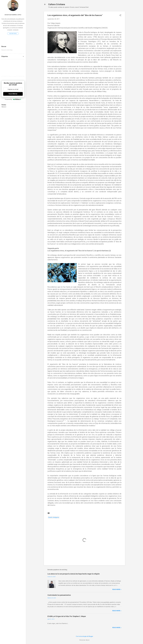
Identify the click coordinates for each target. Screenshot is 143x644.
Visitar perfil (13, 34)
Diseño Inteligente (54, 517)
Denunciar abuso (84, 640)
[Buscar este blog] (13, 50)
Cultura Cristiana (57, 4)
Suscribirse (13, 94)
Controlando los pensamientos (59, 595)
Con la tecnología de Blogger (84, 636)
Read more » (117, 589)
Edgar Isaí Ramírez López (13, 15)
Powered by (13, 99)
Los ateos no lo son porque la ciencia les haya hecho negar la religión (74, 574)
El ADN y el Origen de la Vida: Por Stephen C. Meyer (67, 616)
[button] (120, 15)
